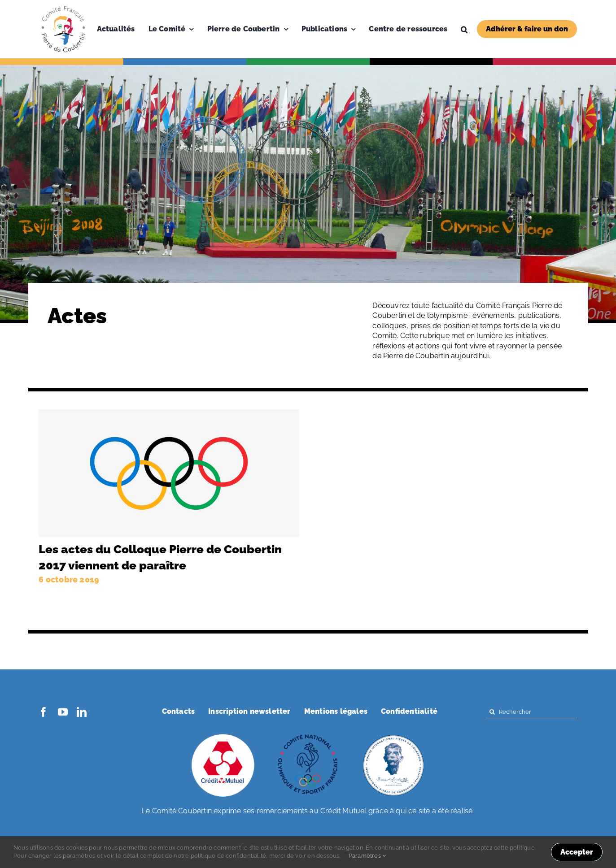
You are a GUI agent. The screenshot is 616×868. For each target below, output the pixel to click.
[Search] (492, 712)
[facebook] (44, 712)
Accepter (577, 852)
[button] (464, 29)
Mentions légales (336, 711)
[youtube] (63, 712)
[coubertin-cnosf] (308, 735)
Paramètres (367, 856)
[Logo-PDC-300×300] (63, 8)
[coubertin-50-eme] (393, 735)
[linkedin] (82, 712)
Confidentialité (409, 711)
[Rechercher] (532, 712)
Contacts (179, 711)
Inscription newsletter (249, 711)
